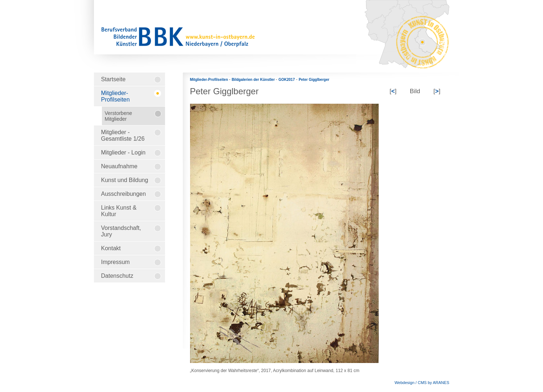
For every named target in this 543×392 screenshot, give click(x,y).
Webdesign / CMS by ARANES (422, 383)
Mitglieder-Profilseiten (210, 80)
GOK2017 (287, 80)
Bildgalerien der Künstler (254, 80)
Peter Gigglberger (314, 80)
